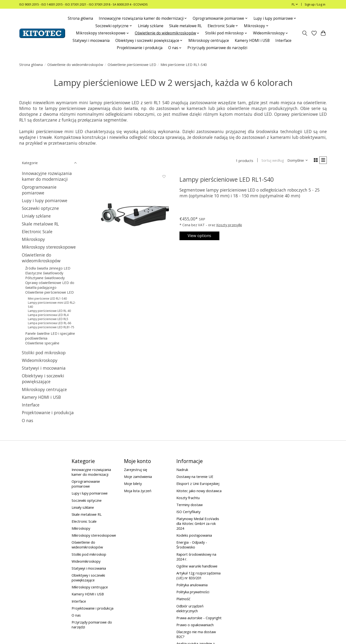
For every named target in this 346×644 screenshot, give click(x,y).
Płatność (183, 599)
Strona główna (80, 18)
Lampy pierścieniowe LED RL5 (48, 319)
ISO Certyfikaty (188, 512)
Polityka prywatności (193, 592)
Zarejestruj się (136, 470)
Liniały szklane (151, 26)
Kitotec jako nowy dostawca (199, 491)
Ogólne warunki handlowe (197, 566)
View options (203, 236)
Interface (283, 41)
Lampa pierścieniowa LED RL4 (48, 315)
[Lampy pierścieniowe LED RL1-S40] (133, 209)
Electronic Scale (37, 232)
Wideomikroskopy (40, 360)
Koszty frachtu (188, 498)
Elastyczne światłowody (44, 273)
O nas (28, 420)
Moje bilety (133, 483)
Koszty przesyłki (229, 224)
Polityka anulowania (192, 585)
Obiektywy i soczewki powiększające (43, 379)
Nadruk (182, 470)
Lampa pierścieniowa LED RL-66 (49, 323)
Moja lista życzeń (138, 491)
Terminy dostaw (189, 505)
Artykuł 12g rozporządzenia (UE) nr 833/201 (198, 575)
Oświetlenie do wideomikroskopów (75, 64)
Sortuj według (271, 161)
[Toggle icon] (305, 33)
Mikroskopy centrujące (209, 41)
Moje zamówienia (138, 477)
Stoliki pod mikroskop (44, 353)
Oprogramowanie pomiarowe (39, 190)
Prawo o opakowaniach (195, 625)
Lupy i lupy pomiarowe (45, 200)
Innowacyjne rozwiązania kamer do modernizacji (47, 176)
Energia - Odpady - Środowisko (192, 545)
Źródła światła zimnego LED (48, 268)
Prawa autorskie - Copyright (199, 618)
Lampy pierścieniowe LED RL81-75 (51, 327)
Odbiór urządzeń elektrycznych (190, 608)
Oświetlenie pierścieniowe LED (132, 64)
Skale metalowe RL (185, 26)
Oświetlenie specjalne (42, 343)
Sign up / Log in (315, 4)
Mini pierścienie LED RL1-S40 (47, 299)
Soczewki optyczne (40, 208)
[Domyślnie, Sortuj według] (296, 161)
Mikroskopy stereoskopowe (49, 247)
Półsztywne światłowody (45, 278)
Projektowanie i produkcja (140, 48)
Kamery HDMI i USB (252, 41)
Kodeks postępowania (194, 535)
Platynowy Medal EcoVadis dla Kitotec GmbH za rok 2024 (198, 523)
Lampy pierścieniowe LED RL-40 (49, 311)
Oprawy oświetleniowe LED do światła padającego (50, 285)
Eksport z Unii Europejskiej (198, 483)
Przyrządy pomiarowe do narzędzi (217, 48)
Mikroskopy (33, 239)
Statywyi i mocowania (91, 41)
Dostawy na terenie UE (195, 477)
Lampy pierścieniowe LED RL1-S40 (227, 180)
